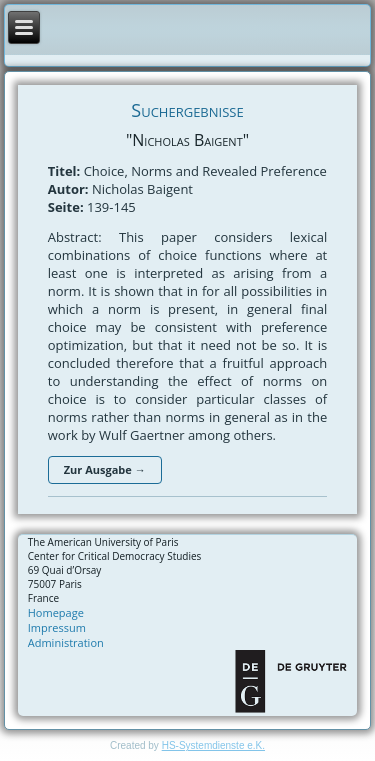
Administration (66, 642)
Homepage (56, 612)
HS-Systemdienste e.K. (213, 745)
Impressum (57, 627)
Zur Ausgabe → (105, 469)
